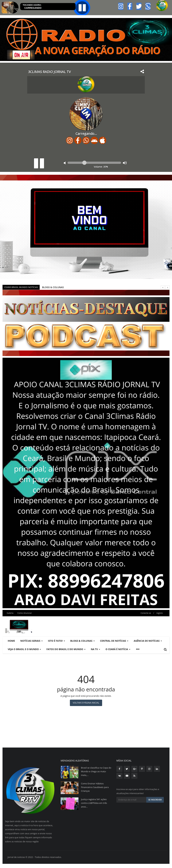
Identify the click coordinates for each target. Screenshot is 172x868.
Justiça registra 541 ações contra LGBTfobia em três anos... (94, 803)
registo (160, 613)
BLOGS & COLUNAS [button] (83, 641)
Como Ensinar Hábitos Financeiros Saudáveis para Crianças (95, 787)
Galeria (10, 613)
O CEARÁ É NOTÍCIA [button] (118, 649)
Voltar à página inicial (86, 703)
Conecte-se (146, 613)
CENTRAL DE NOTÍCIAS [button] (114, 641)
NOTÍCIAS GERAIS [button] (31, 641)
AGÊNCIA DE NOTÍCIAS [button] (148, 641)
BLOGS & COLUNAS (53, 287)
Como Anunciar (25, 613)
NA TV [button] (96, 649)
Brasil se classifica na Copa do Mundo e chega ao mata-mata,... (96, 771)
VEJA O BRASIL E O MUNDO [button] (24, 649)
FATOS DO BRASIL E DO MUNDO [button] (66, 649)
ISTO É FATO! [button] (57, 641)
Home (11, 641)
